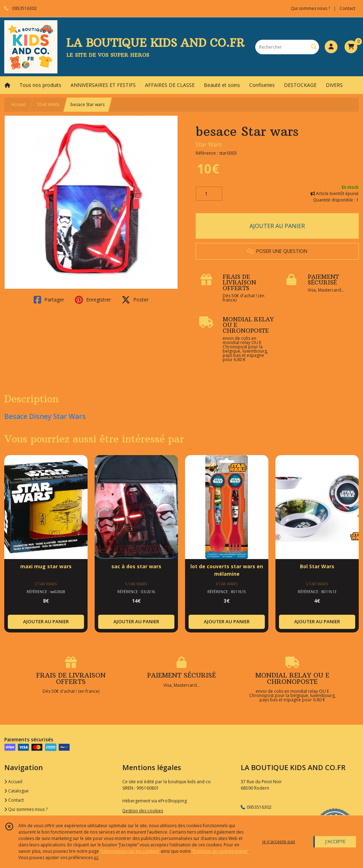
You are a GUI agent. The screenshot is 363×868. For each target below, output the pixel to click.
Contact (347, 8)
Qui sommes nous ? (26, 809)
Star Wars (209, 144)
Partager (49, 300)
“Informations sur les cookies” (130, 851)
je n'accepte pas (279, 842)
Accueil (18, 104)
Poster (135, 300)
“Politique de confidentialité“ (220, 851)
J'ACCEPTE (335, 842)
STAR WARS (48, 104)
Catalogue (16, 791)
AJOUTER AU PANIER (277, 226)
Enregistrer (93, 300)
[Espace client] (331, 47)
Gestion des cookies (143, 811)
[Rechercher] (314, 47)
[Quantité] (209, 194)
